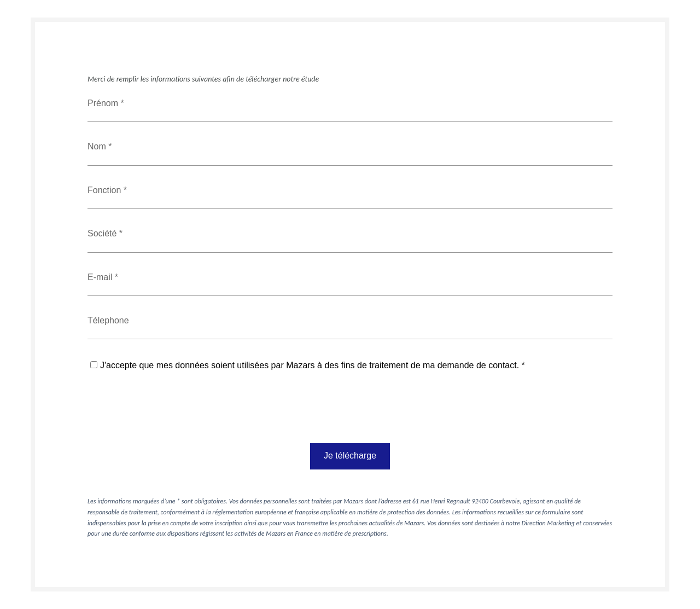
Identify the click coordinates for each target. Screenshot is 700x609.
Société (103, 233)
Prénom (104, 103)
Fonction (106, 190)
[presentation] (171, 413)
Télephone (108, 320)
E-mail (101, 277)
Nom (98, 146)
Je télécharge (350, 456)
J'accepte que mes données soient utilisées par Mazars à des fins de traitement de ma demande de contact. (310, 365)
